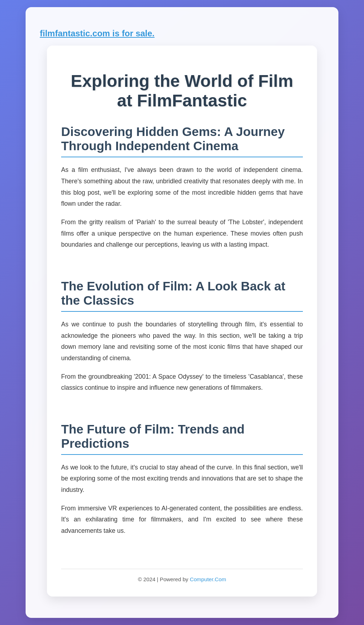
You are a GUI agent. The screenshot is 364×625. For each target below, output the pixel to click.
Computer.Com (208, 579)
